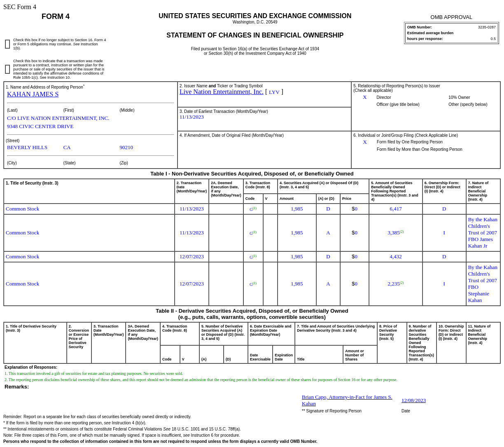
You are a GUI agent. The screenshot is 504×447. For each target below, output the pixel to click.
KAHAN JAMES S (33, 94)
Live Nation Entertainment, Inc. (222, 92)
